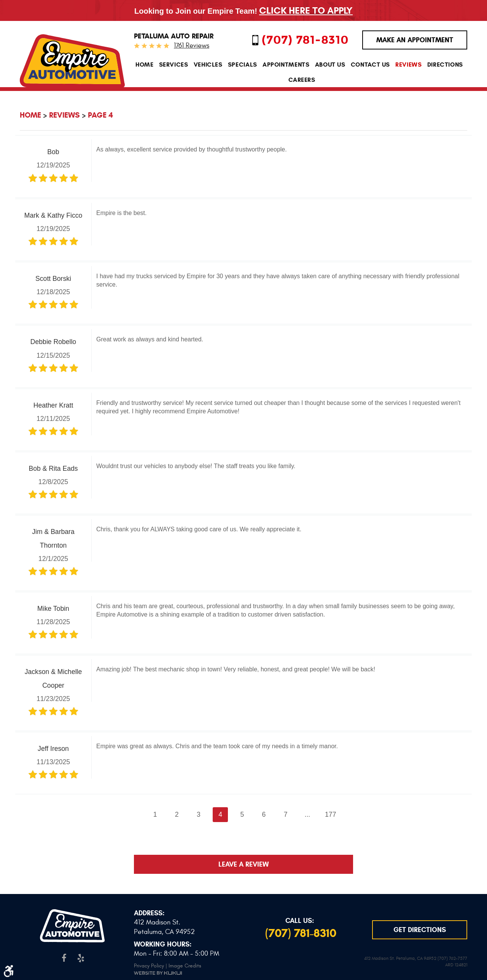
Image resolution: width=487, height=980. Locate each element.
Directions (445, 65)
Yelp (80, 957)
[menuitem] (145, 65)
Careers (302, 80)
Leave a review (243, 864)
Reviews (408, 65)
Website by (158, 972)
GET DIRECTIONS (420, 929)
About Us (330, 65)
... (308, 814)
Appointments (286, 65)
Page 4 (100, 115)
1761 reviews (192, 45)
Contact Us (370, 65)
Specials (243, 65)
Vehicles (208, 65)
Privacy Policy (149, 965)
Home (145, 65)
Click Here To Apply (306, 10)
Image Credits (185, 965)
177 (330, 814)
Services (174, 65)
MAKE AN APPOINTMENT (415, 40)
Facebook (64, 957)
